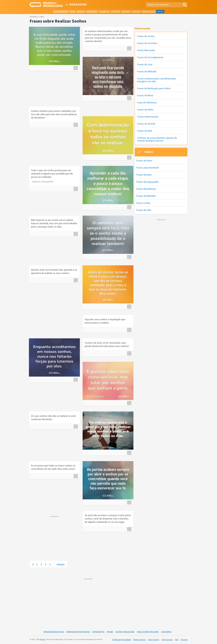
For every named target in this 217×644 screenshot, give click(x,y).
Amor (72, 11)
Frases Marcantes (146, 50)
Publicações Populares (148, 632)
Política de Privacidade (122, 640)
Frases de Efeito (145, 110)
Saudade (136, 11)
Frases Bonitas (144, 175)
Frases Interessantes (148, 117)
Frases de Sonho (146, 36)
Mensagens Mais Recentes (78, 632)
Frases (110, 632)
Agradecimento (61, 11)
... (76, 68)
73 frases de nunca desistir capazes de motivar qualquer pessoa (157, 139)
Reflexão (126, 11)
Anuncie (184, 640)
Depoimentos (98, 632)
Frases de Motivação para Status (154, 88)
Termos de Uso (139, 640)
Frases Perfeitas (145, 95)
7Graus (42, 639)
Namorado (104, 11)
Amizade (81, 11)
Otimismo (115, 11)
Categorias (166, 632)
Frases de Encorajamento (150, 57)
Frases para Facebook (148, 168)
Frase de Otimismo (147, 102)
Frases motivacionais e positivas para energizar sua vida (156, 80)
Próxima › (61, 564)
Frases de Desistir (146, 124)
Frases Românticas (146, 189)
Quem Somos (154, 640)
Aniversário (92, 11)
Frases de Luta (145, 64)
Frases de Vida (144, 131)
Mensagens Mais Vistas (54, 632)
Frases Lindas (148, 11)
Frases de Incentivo (147, 43)
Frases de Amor (144, 161)
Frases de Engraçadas (147, 182)
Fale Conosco (167, 640)
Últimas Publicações (125, 632)
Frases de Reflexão (147, 71)
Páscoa (160, 11)
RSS (177, 640)
